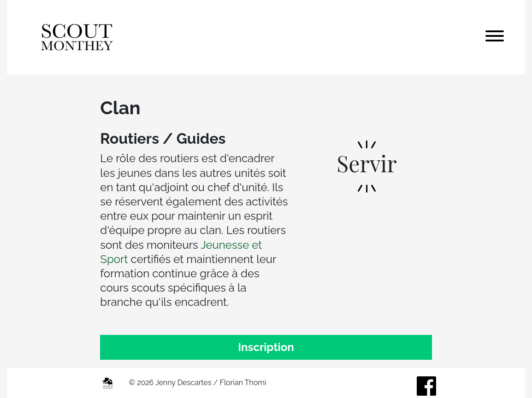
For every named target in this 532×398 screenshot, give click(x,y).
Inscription (266, 347)
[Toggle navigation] (495, 37)
